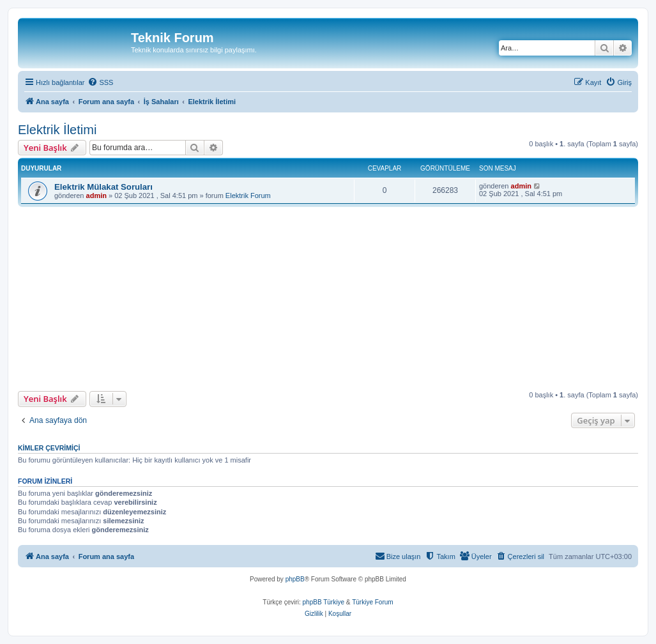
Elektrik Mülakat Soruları (103, 187)
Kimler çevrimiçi (49, 448)
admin (96, 195)
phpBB (295, 579)
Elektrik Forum (248, 195)
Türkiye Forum (372, 602)
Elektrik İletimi (57, 130)
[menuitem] (100, 82)
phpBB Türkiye (324, 602)
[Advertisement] (337, 299)
